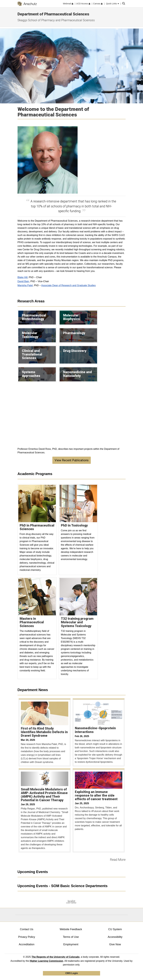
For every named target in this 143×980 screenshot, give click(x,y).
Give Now (115, 944)
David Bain (23, 281)
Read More (118, 860)
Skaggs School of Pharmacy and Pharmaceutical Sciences (56, 20)
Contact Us (27, 929)
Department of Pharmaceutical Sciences (53, 14)
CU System (115, 929)
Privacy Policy (27, 937)
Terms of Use (71, 937)
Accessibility (115, 937)
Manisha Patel (25, 285)
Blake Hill (23, 277)
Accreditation (27, 944)
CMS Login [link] (71, 973)
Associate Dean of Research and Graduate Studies (68, 285)
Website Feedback (71, 929)
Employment (71, 944)
